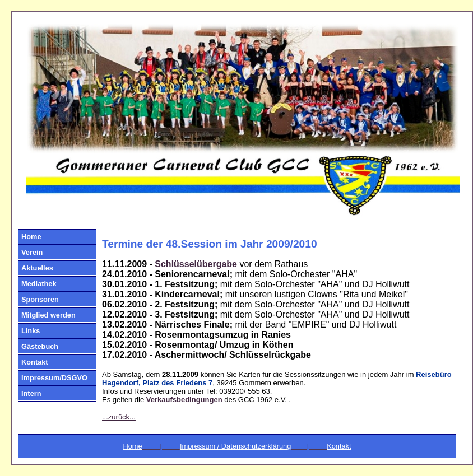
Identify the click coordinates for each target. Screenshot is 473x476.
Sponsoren (40, 299)
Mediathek (39, 284)
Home (31, 237)
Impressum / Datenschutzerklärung (235, 446)
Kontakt (35, 362)
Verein (32, 252)
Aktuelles (37, 268)
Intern (31, 393)
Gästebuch (40, 346)
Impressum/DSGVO (54, 378)
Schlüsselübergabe (196, 264)
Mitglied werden (48, 315)
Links (31, 331)
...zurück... (119, 417)
